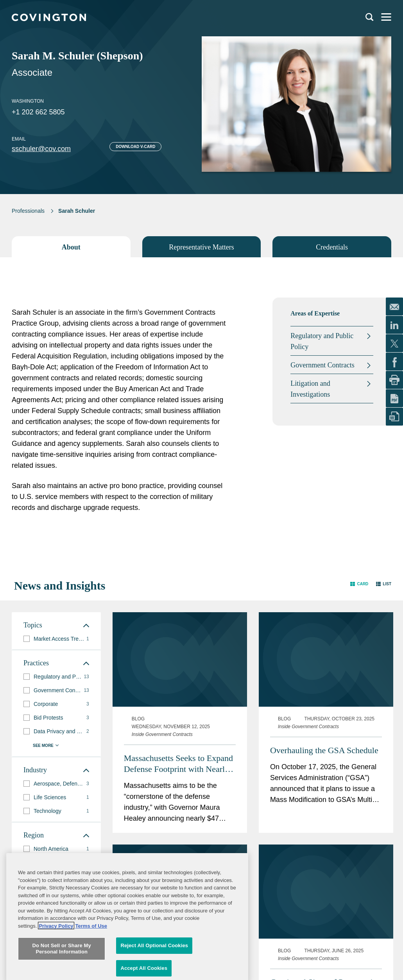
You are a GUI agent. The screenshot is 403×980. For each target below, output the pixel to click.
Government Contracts (322, 365)
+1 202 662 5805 (38, 112)
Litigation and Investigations (310, 389)
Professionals (28, 211)
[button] (359, 584)
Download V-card (135, 147)
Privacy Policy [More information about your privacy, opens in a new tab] (56, 972)
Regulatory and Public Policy (322, 341)
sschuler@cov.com (41, 149)
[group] (56, 639)
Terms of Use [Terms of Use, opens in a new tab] (91, 972)
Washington (28, 101)
